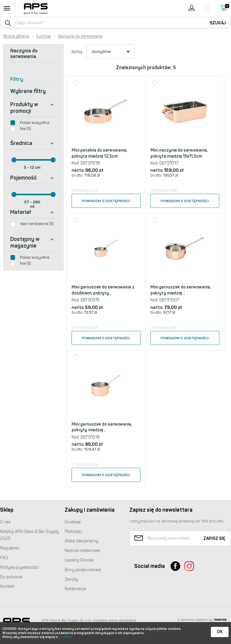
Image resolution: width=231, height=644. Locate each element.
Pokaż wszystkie (35, 123)
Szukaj (218, 23)
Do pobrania (11, 577)
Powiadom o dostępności (106, 201)
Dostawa (73, 522)
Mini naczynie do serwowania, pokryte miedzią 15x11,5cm (179, 153)
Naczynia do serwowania (80, 36)
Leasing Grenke (79, 560)
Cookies (65, 637)
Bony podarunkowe (83, 570)
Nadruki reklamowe (82, 551)
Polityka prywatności (19, 567)
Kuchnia (43, 36)
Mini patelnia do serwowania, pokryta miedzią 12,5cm (99, 153)
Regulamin (10, 548)
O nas (5, 522)
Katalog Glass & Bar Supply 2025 (29, 535)
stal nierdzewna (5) (37, 224)
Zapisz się (214, 539)
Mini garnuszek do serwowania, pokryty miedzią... (181, 290)
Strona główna (16, 36)
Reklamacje (75, 589)
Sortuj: (77, 52)
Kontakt (7, 586)
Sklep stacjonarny (82, 541)
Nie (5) (25, 129)
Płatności (73, 532)
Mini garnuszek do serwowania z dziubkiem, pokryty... (103, 290)
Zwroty (71, 579)
